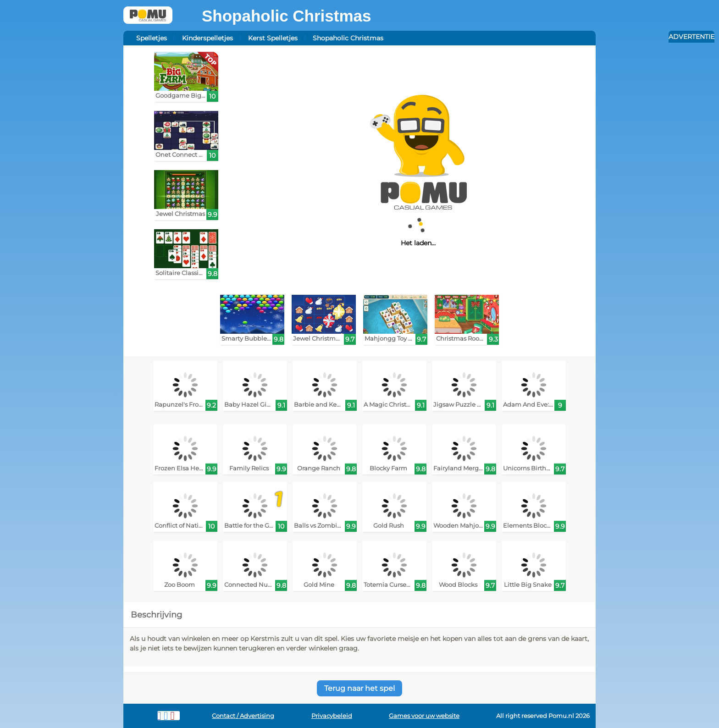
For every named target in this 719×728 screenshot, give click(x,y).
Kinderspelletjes (207, 38)
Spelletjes (152, 38)
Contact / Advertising (243, 716)
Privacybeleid (332, 716)
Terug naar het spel (359, 688)
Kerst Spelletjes (273, 38)
